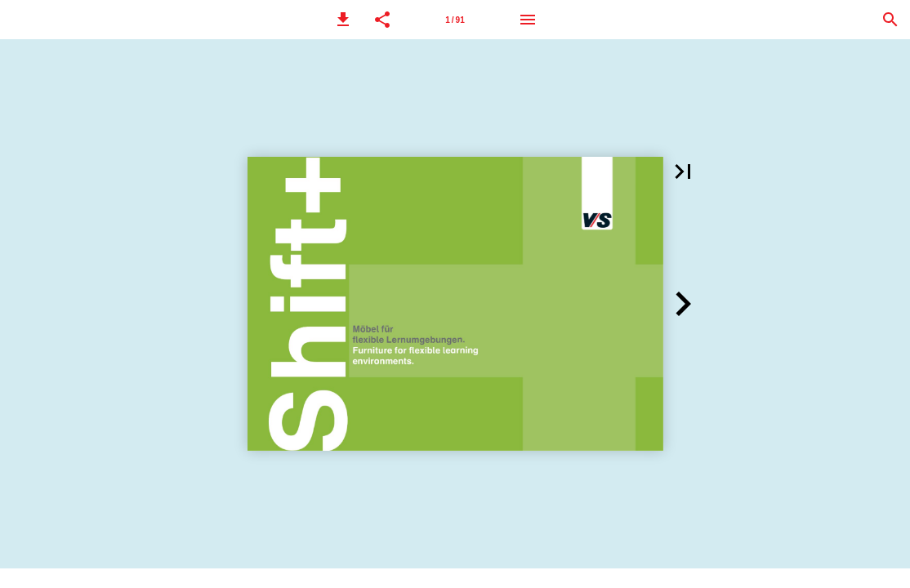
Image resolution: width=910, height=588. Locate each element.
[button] (343, 20)
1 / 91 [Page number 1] (455, 20)
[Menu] (528, 20)
